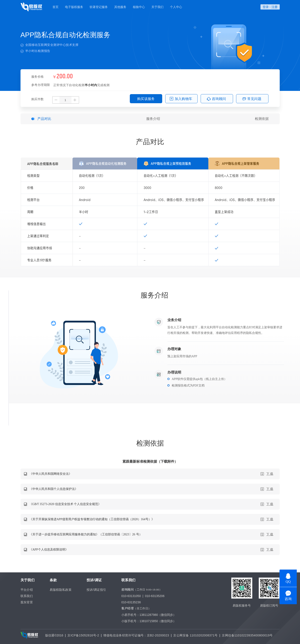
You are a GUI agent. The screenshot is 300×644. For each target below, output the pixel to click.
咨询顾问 (219, 99)
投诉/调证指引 (96, 590)
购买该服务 (146, 99)
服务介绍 (153, 119)
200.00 (65, 76)
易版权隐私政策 (61, 590)
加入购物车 (184, 99)
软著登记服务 (99, 7)
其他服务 (120, 7)
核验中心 (139, 7)
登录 (266, 7)
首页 (56, 7)
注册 (275, 7)
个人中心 (176, 7)
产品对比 (44, 119)
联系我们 (27, 596)
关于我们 (157, 7)
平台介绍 (27, 590)
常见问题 (254, 99)
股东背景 (27, 602)
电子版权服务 (74, 7)
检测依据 (262, 119)
